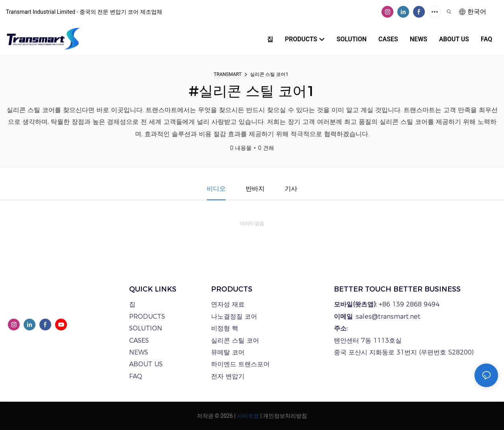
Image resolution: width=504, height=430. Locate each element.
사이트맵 (248, 416)
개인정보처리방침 (285, 416)
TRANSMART (228, 74)
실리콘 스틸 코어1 (269, 74)
